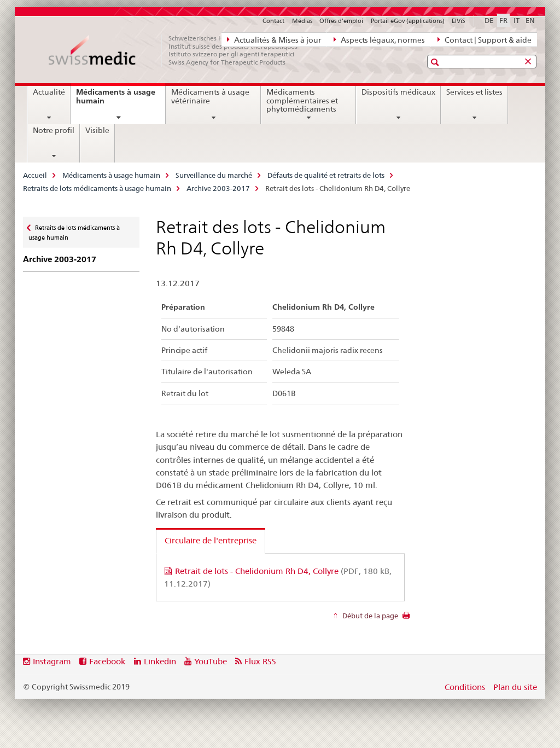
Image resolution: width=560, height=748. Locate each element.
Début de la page (369, 616)
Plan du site (515, 687)
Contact (273, 21)
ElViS (459, 21)
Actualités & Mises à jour (274, 39)
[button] (436, 62)
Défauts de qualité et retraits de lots (326, 175)
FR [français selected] (503, 20)
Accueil (35, 175)
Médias (302, 21)
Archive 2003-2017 (218, 188)
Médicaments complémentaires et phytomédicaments (302, 101)
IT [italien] (517, 20)
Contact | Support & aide (485, 39)
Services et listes (474, 92)
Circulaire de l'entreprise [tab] (211, 540)
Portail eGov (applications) (408, 21)
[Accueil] (179, 50)
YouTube (211, 661)
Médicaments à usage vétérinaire (210, 96)
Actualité (49, 92)
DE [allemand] (489, 20)
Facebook (107, 661)
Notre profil (54, 130)
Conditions (465, 687)
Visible (97, 130)
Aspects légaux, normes (379, 39)
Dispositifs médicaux (398, 92)
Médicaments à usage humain (116, 100)
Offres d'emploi (341, 21)
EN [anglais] (530, 20)
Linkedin (160, 661)
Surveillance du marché (214, 175)
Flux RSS (260, 661)
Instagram (52, 661)
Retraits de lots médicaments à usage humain (97, 188)
